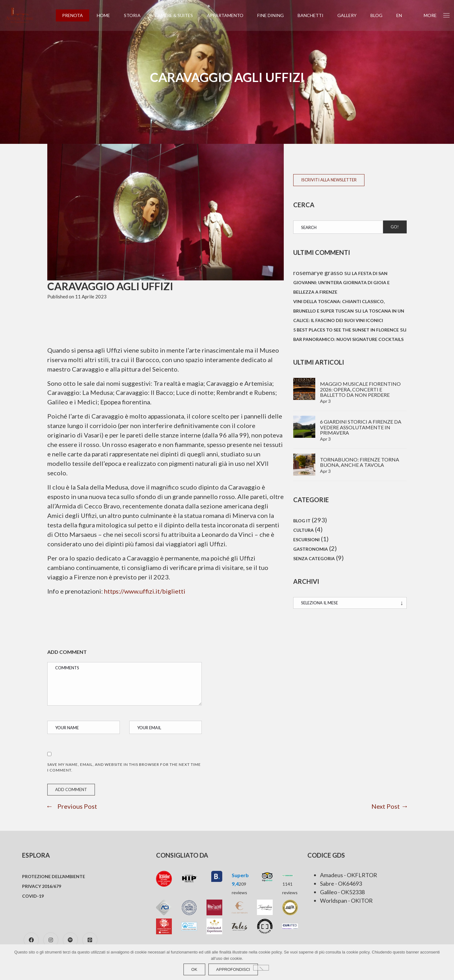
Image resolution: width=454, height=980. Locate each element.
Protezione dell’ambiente (54, 877)
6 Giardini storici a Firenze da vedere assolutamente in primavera (361, 427)
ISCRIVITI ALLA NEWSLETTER (329, 180)
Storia (136, 15)
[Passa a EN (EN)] (403, 15)
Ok (194, 969)
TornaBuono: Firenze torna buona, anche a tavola (360, 462)
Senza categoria (314, 560)
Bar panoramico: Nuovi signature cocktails (348, 340)
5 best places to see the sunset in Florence (346, 330)
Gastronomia (311, 550)
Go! (395, 227)
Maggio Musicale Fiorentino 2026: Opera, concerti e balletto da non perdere (360, 390)
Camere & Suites (178, 15)
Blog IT (302, 521)
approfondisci (233, 969)
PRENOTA (77, 15)
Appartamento (229, 15)
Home (108, 15)
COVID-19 (33, 896)
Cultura (303, 531)
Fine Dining (275, 15)
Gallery (351, 15)
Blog (381, 15)
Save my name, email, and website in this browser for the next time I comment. (124, 768)
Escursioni (306, 540)
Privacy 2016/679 (42, 886)
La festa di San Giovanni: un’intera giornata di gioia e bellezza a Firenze (341, 283)
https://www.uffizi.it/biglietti (145, 592)
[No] (261, 968)
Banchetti (315, 15)
